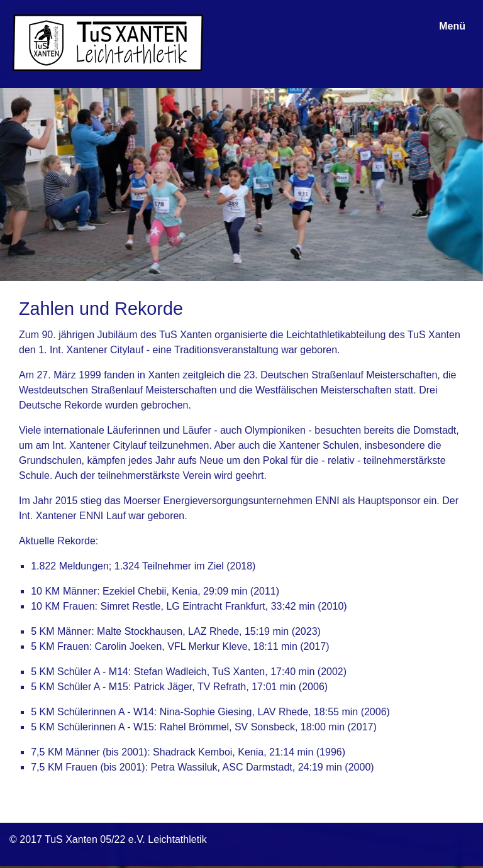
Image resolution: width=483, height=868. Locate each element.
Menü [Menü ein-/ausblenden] (452, 26)
